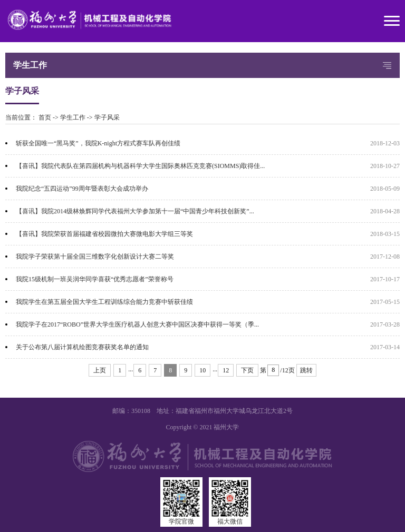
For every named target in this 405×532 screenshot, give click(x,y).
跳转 (306, 370)
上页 (100, 370)
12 (226, 370)
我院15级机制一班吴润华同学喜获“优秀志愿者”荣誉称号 (95, 279)
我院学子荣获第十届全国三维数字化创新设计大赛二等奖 (95, 257)
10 (202, 370)
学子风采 (107, 117)
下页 (247, 370)
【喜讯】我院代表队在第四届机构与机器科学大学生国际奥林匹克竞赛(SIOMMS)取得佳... (140, 166)
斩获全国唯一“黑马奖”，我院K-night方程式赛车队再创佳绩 (98, 143)
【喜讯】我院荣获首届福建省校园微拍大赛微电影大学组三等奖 (104, 234)
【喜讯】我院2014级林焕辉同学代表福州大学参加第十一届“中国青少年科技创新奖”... (135, 211)
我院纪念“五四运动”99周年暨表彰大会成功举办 (82, 189)
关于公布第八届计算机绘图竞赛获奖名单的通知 (82, 347)
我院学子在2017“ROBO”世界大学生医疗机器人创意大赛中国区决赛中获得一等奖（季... (137, 324)
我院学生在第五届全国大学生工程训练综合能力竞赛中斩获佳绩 (104, 302)
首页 (45, 117)
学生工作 (73, 117)
